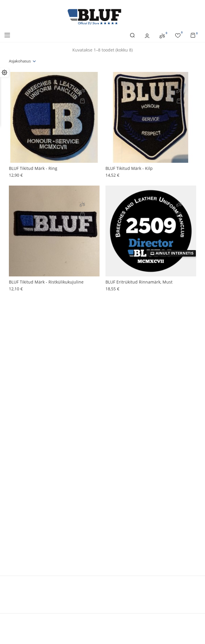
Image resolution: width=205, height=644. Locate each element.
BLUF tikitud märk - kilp (129, 168)
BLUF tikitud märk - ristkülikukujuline (46, 282)
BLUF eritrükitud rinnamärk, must (139, 282)
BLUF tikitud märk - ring (33, 168)
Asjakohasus (20, 61)
